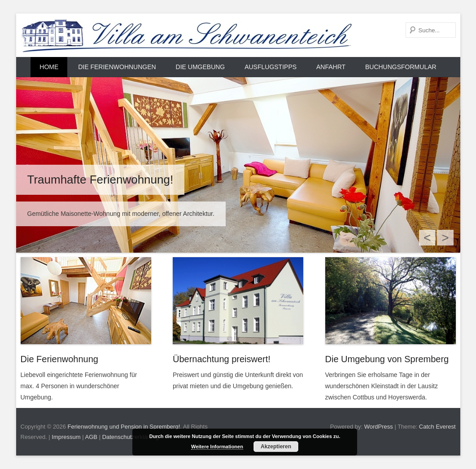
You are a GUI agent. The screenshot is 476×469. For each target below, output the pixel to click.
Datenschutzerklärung (131, 437)
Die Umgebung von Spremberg (387, 359)
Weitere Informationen (217, 447)
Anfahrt (331, 67)
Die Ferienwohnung (59, 359)
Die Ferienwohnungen (117, 67)
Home (49, 67)
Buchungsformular (401, 67)
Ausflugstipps (271, 67)
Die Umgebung (201, 67)
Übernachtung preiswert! (222, 359)
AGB (91, 437)
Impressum (66, 437)
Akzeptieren (276, 447)
